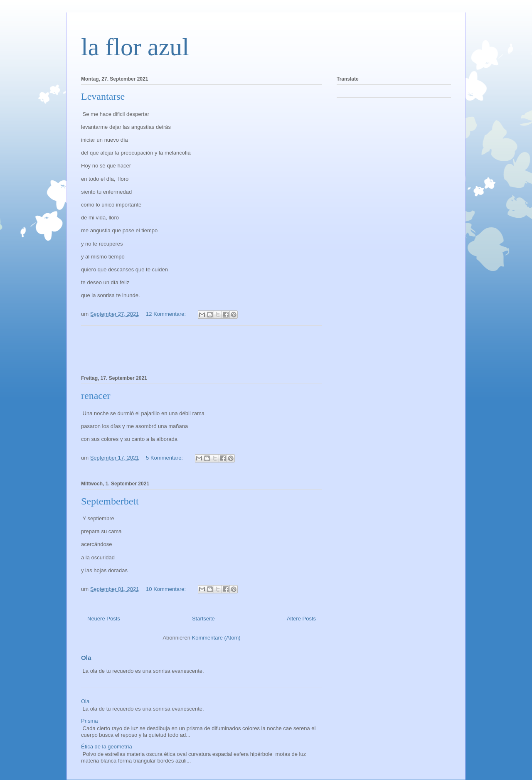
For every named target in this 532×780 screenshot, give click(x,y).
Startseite (203, 619)
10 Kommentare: (167, 589)
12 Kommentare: (167, 314)
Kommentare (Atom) (216, 638)
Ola (86, 658)
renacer (96, 396)
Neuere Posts (104, 619)
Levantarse (103, 96)
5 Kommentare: (165, 458)
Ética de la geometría (107, 747)
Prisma (89, 721)
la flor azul (135, 47)
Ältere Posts (301, 619)
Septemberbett (110, 501)
